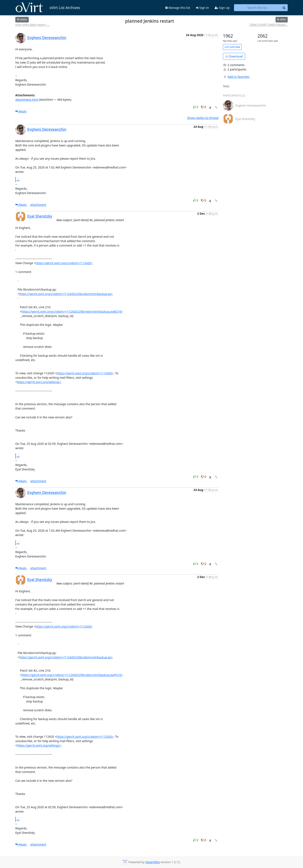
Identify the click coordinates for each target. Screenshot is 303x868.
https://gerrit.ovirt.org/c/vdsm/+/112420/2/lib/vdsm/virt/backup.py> (66, 294)
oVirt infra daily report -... (33, 25)
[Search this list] (257, 8)
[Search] (284, 8)
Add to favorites (236, 77)
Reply (21, 111)
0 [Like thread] (196, 107)
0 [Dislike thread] (204, 107)
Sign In (202, 8)
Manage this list (178, 8)
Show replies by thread (203, 118)
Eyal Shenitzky (40, 216)
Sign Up (222, 8)
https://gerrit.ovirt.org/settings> (39, 382)
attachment (38, 205)
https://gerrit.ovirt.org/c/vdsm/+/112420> (64, 263)
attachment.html (27, 100)
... (18, 179)
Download (234, 56)
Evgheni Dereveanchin (47, 38)
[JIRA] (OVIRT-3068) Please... (269, 25)
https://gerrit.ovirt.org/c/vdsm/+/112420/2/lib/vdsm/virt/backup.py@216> (72, 311)
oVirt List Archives (48, 8)
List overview (232, 47)
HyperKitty (153, 862)
